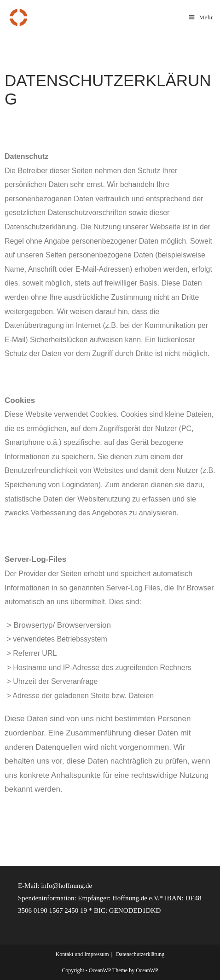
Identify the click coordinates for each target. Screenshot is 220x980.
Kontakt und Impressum (82, 954)
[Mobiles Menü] (201, 17)
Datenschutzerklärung (140, 954)
